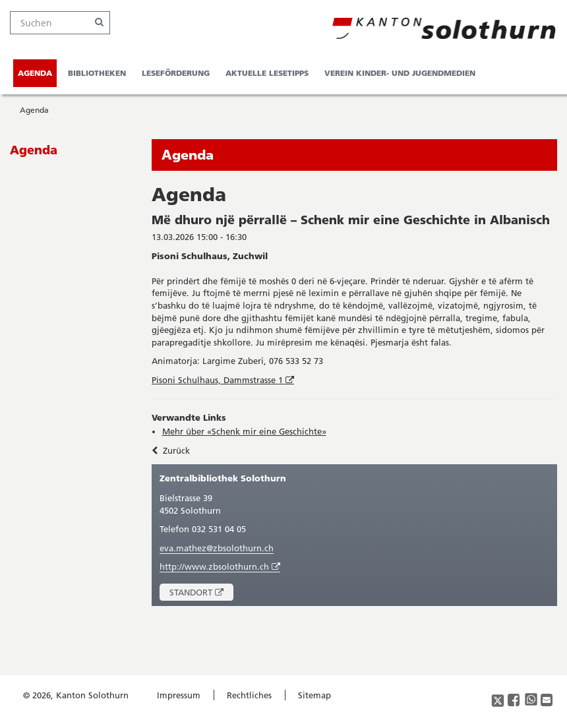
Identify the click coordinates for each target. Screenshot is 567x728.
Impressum (179, 695)
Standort (201, 594)
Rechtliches (249, 695)
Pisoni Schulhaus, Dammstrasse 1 (224, 380)
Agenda (35, 73)
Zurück (171, 450)
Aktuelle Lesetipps (267, 73)
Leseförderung (176, 73)
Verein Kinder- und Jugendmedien (400, 73)
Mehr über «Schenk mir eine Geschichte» (244, 431)
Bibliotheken (97, 73)
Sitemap (314, 695)
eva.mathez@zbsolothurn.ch (217, 548)
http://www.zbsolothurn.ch (220, 567)
